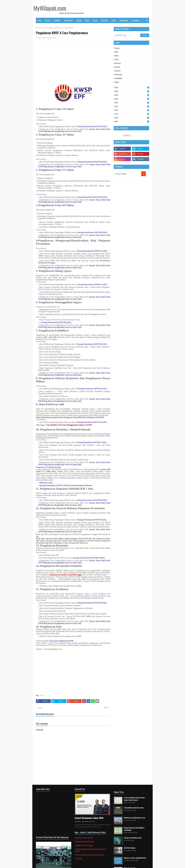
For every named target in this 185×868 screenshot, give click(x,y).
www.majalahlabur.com (53, 649)
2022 (132, 103)
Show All (79, 859)
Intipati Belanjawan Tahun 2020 (89, 818)
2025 (132, 91)
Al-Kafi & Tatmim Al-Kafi (84, 838)
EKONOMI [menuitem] (57, 20)
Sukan (117, 82)
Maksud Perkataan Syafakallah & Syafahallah (134, 829)
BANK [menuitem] (87, 20)
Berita (43, 28)
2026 (132, 87)
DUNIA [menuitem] (114, 20)
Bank (116, 52)
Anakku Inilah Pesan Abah (84, 842)
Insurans (118, 71)
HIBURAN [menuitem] (105, 20)
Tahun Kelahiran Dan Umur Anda (134, 808)
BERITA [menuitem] (47, 20)
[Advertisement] (73, 59)
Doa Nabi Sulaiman (130, 848)
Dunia (117, 59)
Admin (40, 38)
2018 (132, 118)
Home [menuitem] (39, 20)
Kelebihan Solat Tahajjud (84, 845)
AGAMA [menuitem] (79, 20)
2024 (132, 95)
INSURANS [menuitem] (136, 20)
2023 (132, 99)
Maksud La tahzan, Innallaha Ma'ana (135, 858)
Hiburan (117, 67)
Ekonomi (118, 63)
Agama (117, 48)
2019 (132, 114)
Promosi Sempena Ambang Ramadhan (89, 855)
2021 (132, 106)
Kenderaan (118, 75)
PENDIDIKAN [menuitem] (68, 20)
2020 (132, 110)
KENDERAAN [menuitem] (124, 20)
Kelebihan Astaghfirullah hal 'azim (135, 818)
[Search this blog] (127, 35)
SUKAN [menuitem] (95, 20)
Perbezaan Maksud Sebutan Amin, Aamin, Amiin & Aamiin (134, 799)
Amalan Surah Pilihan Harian (133, 838)
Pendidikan (118, 78)
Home (38, 28)
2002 (132, 121)
